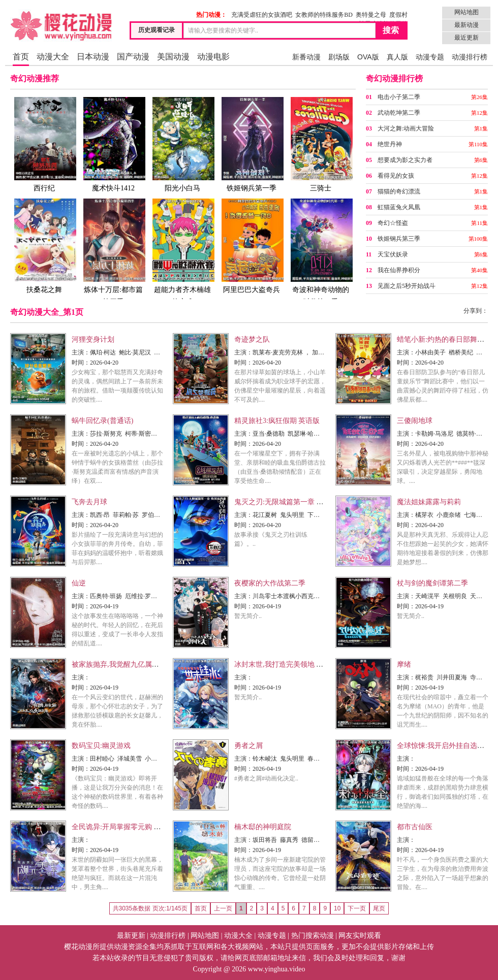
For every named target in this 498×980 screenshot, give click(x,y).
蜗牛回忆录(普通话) (102, 421)
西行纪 (44, 144)
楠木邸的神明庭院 (263, 827)
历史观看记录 (157, 30)
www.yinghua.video (277, 969)
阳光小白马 (182, 144)
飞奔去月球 (89, 502)
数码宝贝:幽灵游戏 (101, 746)
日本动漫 (93, 57)
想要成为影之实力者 (405, 160)
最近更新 (466, 38)
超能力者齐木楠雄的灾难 (182, 252)
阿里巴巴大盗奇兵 (252, 246)
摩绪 (404, 664)
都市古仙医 (415, 827)
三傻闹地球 (415, 421)
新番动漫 (306, 57)
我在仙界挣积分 (399, 270)
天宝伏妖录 (393, 254)
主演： (81, 352)
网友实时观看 (360, 936)
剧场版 (339, 57)
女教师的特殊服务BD (324, 15)
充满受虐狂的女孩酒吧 (262, 15)
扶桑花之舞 (44, 246)
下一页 (357, 908)
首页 (21, 57)
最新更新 (131, 936)
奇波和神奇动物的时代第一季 (321, 252)
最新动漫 (466, 25)
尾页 (379, 908)
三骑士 (321, 144)
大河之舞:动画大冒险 (406, 128)
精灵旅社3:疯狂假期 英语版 (277, 421)
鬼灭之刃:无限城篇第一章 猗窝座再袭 (293, 502)
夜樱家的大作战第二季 (270, 583)
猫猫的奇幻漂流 (399, 191)
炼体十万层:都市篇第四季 (113, 252)
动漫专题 (430, 57)
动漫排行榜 (470, 57)
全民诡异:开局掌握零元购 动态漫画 (127, 827)
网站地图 (466, 12)
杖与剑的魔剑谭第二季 (432, 583)
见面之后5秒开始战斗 (407, 286)
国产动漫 (133, 57)
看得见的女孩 (396, 176)
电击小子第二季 (399, 97)
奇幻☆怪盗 (393, 223)
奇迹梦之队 (252, 339)
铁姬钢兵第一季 (252, 144)
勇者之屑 (248, 746)
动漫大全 (53, 57)
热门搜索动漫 (313, 936)
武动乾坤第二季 (399, 113)
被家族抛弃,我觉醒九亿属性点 (119, 664)
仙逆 (79, 583)
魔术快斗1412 (113, 144)
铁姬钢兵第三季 (399, 239)
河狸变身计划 (93, 339)
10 (337, 908)
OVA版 (368, 57)
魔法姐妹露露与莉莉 (429, 502)
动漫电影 (213, 57)
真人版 (397, 57)
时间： (81, 363)
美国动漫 (173, 57)
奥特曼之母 (371, 15)
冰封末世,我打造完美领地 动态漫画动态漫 (300, 664)
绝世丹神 (390, 144)
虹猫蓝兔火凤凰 (399, 207)
